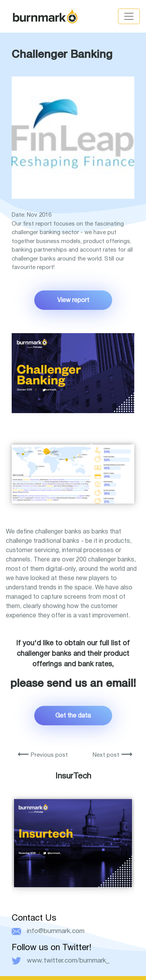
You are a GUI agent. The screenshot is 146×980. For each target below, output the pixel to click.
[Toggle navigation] (129, 16)
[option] (73, 830)
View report (73, 300)
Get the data (73, 715)
